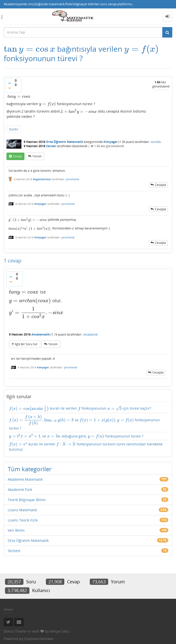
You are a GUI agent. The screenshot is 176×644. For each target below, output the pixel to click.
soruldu (156, 142)
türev (14, 129)
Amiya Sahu (60, 631)
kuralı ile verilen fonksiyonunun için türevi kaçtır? (80, 409)
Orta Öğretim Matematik (65, 142)
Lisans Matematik (22, 510)
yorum (37, 156)
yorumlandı (73, 179)
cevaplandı (90, 334)
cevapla (160, 185)
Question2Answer (39, 639)
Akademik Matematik (25, 479)
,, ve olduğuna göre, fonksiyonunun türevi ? (76, 436)
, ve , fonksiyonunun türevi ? (84, 423)
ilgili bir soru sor (26, 344)
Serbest (14, 551)
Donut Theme (15, 631)
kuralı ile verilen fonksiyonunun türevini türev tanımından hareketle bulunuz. (86, 447)
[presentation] (29, 49)
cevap (17, 156)
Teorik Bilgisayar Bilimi (27, 500)
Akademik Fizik (20, 490)
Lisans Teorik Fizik (23, 520)
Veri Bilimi (16, 530)
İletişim (8, 609)
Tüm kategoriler (30, 469)
